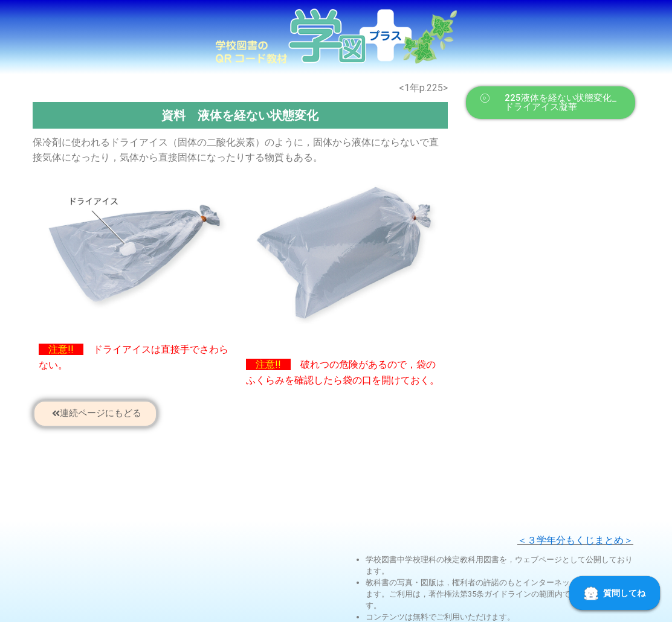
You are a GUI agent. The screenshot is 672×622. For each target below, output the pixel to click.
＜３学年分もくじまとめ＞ (575, 540)
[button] (551, 103)
